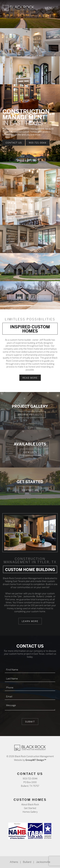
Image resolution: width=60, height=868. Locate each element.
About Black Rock (30, 805)
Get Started (30, 808)
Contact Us (14, 143)
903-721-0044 (38, 143)
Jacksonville (43, 862)
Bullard (27, 862)
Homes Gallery (30, 812)
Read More (30, 378)
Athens (14, 862)
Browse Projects (30, 415)
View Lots (30, 452)
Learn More (30, 621)
